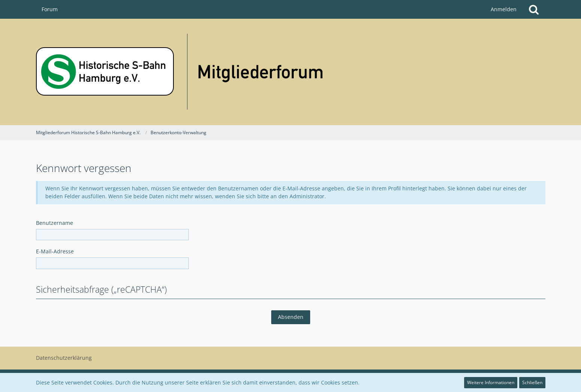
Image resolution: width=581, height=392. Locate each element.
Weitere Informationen (491, 382)
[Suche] (534, 9)
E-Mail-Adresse (55, 251)
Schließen (532, 382)
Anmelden (504, 9)
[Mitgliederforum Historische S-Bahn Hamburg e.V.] (291, 72)
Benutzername (55, 223)
